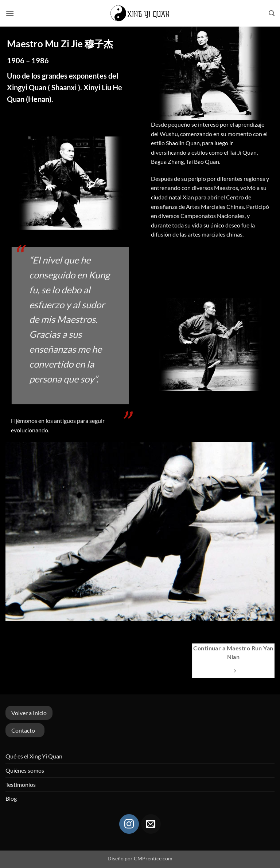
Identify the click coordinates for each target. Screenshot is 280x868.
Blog (11, 798)
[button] (10, 13)
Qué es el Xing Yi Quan (34, 756)
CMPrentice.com (153, 858)
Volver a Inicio (29, 713)
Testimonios (21, 784)
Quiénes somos (25, 770)
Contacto (23, 730)
